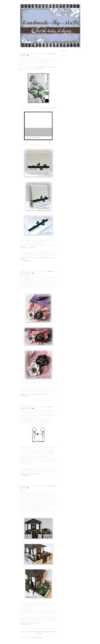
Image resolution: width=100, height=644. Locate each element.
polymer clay (42, 395)
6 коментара (25, 396)
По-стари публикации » (49, 632)
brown (33, 623)
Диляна (27, 420)
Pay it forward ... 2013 (30, 404)
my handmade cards (47, 258)
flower (33, 395)
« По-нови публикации (27, 632)
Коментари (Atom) (36, 638)
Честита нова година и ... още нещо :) (37, 483)
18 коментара (25, 475)
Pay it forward (33, 474)
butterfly (31, 258)
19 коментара (25, 261)
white (22, 259)
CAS (37, 258)
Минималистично (28, 51)
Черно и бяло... (26, 268)
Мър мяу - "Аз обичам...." (29, 247)
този (28, 280)
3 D (28, 395)
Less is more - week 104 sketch (47, 108)
